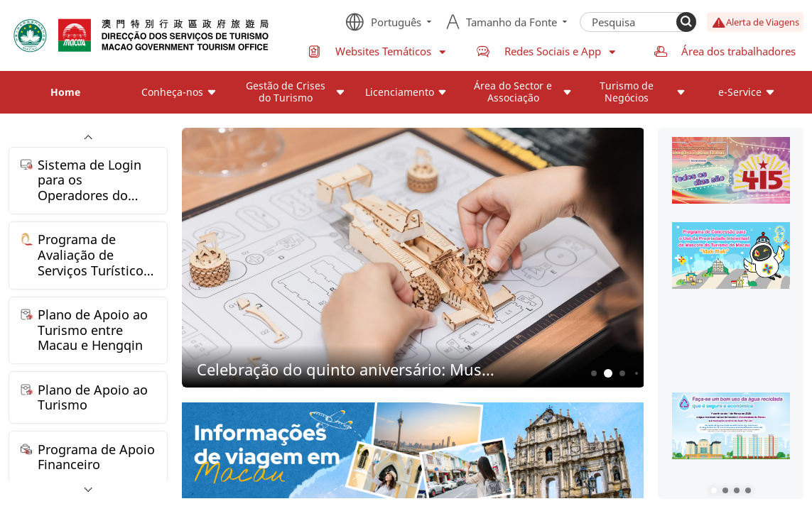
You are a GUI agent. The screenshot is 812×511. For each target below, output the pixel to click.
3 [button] (623, 374)
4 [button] (637, 373)
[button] (714, 490)
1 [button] (594, 374)
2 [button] (608, 374)
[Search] (686, 22)
